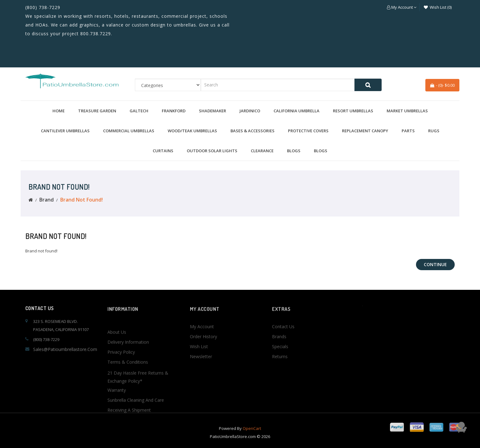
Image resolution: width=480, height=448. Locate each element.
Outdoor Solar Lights (212, 151)
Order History (203, 360)
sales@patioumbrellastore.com (65, 349)
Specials (280, 370)
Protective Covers (308, 131)
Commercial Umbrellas (129, 131)
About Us (117, 380)
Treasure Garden (97, 111)
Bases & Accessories (252, 131)
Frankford (174, 111)
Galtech (139, 111)
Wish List (199, 370)
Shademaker (213, 111)
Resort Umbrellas (353, 111)
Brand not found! (82, 200)
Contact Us (283, 350)
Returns (280, 380)
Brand (47, 200)
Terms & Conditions (128, 410)
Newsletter (201, 380)
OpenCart (252, 437)
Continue (435, 264)
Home (59, 111)
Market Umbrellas (407, 111)
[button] (402, 7)
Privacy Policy (121, 400)
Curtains (163, 151)
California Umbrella (297, 111)
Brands (279, 360)
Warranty (117, 438)
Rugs (434, 131)
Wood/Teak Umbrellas (192, 131)
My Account (202, 350)
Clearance (262, 151)
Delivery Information (128, 390)
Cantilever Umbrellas (65, 131)
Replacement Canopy (365, 131)
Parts (408, 131)
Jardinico (250, 111)
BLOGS (294, 151)
